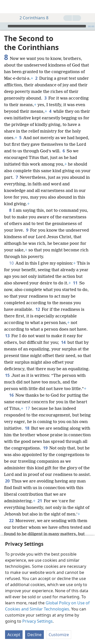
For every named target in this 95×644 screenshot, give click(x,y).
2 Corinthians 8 (31, 18)
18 (27, 428)
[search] (89, 7)
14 (63, 342)
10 (11, 263)
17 (27, 408)
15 (7, 375)
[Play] (3, 26)
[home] (8, 7)
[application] (48, 26)
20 (7, 481)
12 (38, 309)
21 (40, 501)
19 (45, 448)
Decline (34, 635)
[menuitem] (8, 7)
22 (11, 521)
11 (75, 283)
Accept (14, 635)
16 (11, 395)
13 (7, 336)
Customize (59, 635)
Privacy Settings (37, 621)
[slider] (47, 26)
